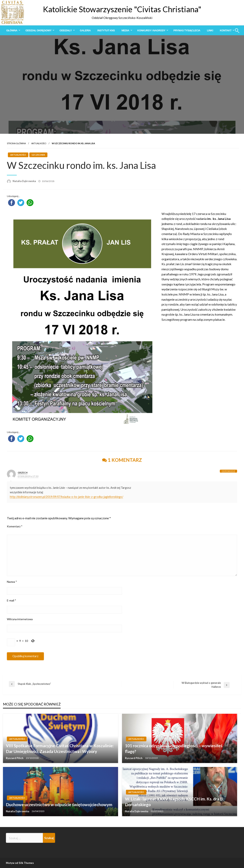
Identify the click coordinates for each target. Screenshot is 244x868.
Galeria (85, 30)
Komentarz (15, 526)
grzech (23, 473)
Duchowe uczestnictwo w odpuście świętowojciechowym (59, 804)
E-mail (12, 600)
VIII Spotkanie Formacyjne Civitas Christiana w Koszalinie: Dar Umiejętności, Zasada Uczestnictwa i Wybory (60, 748)
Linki (210, 30)
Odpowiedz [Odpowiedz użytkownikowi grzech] (228, 471)
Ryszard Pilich (15, 758)
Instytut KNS (106, 30)
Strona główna (16, 143)
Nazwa (12, 582)
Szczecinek (38, 155)
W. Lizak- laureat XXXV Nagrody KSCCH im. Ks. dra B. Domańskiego (174, 802)
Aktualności (39, 143)
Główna (12, 30)
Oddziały (66, 30)
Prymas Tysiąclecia (187, 30)
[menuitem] (12, 30)
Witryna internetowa (20, 619)
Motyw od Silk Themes (20, 863)
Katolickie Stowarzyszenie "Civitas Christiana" (122, 9)
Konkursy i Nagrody (151, 30)
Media (125, 30)
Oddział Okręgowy (38, 30)
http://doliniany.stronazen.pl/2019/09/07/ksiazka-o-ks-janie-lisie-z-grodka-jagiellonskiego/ (67, 497)
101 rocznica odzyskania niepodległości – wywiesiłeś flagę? (174, 748)
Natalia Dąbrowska (24, 181)
